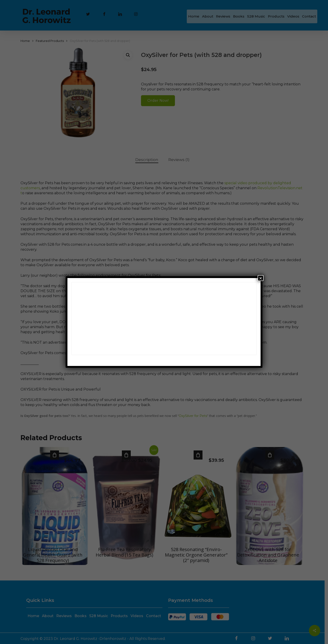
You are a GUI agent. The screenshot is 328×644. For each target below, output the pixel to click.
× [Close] (261, 278)
